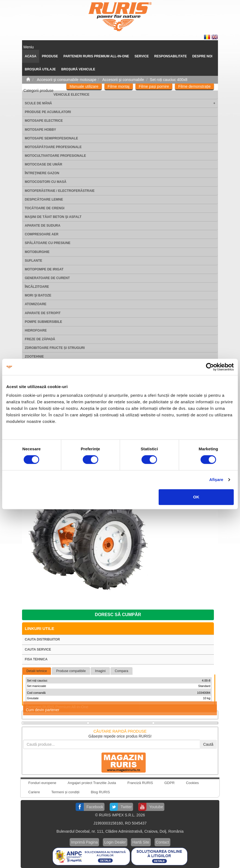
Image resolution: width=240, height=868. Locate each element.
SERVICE (141, 56)
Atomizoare (36, 304)
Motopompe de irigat (44, 269)
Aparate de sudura (43, 226)
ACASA (31, 56)
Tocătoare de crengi (45, 208)
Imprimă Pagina (84, 842)
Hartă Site (141, 842)
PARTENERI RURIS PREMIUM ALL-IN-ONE (96, 56)
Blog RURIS (100, 792)
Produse (50, 56)
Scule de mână (38, 103)
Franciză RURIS (140, 783)
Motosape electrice (44, 121)
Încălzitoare (37, 287)
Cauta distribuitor (42, 639)
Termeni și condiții (65, 792)
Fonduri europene (42, 783)
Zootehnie (34, 357)
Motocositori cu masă (46, 182)
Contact (162, 842)
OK (196, 497)
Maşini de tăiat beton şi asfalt (53, 217)
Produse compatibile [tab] (71, 671)
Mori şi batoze (38, 295)
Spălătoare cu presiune (48, 243)
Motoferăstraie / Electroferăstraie (60, 191)
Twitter (126, 807)
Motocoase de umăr (44, 164)
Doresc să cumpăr (118, 615)
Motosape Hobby (40, 130)
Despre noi (202, 56)
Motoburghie (37, 252)
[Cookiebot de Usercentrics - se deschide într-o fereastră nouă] (210, 367)
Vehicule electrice (72, 95)
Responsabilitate (171, 56)
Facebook (95, 807)
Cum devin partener (43, 710)
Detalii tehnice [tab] (37, 671)
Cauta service (38, 650)
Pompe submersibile (43, 322)
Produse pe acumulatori (48, 112)
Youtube (156, 807)
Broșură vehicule (78, 69)
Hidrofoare (36, 330)
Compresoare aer (42, 234)
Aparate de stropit (43, 313)
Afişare (216, 480)
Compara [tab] (121, 671)
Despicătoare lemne (44, 199)
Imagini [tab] (100, 671)
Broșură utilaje (40, 69)
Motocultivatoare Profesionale (55, 156)
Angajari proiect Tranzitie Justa (92, 783)
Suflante (33, 261)
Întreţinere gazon (42, 173)
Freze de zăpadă (40, 339)
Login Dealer (115, 842)
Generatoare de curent (47, 278)
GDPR (170, 783)
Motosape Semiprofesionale (51, 138)
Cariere (34, 792)
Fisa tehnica (36, 659)
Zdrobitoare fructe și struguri (55, 348)
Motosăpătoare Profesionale (53, 147)
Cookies (192, 783)
